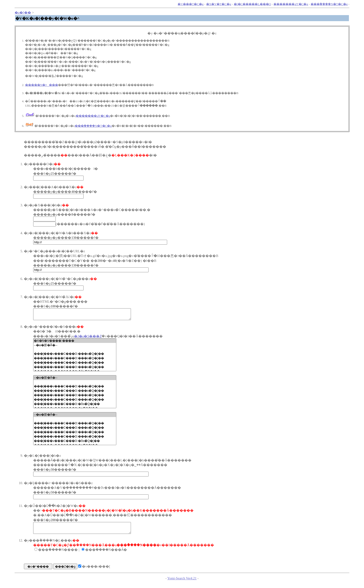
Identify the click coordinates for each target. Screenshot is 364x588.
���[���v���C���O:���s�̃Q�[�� (75, 356)
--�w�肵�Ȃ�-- (75, 347)
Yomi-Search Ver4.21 (182, 582)
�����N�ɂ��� (42, 85)
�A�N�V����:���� (75, 343)
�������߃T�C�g (291, 4)
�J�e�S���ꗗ (88, 338)
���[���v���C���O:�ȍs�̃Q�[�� (75, 406)
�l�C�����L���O (252, 4)
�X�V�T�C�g (219, 4)
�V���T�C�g (190, 4)
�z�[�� (23, 13)
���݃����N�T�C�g (329, 4)
